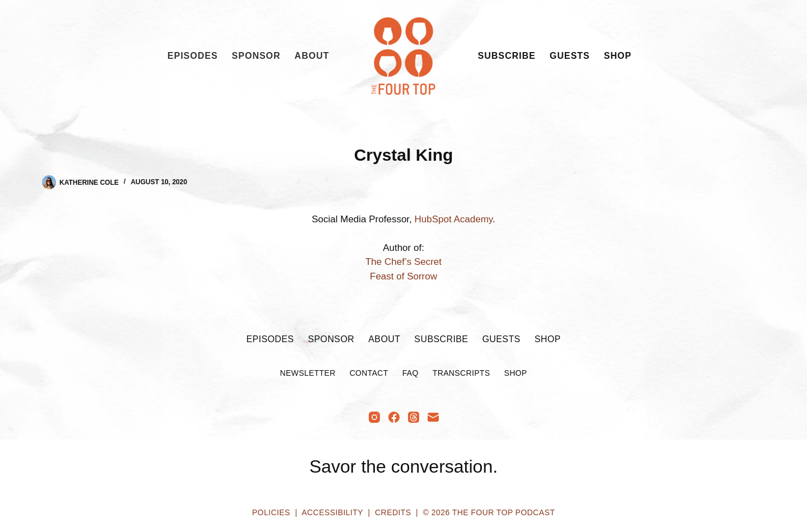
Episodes (193, 56)
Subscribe (507, 56)
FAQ (411, 373)
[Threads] (414, 417)
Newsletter (307, 373)
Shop (618, 56)
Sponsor (256, 56)
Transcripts (462, 373)
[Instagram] (374, 417)
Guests (570, 56)
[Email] (433, 417)
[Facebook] (394, 417)
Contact (369, 373)
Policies (271, 512)
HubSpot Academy (454, 219)
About (312, 56)
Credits (393, 512)
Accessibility (332, 512)
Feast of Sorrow (403, 276)
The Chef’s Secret (403, 262)
